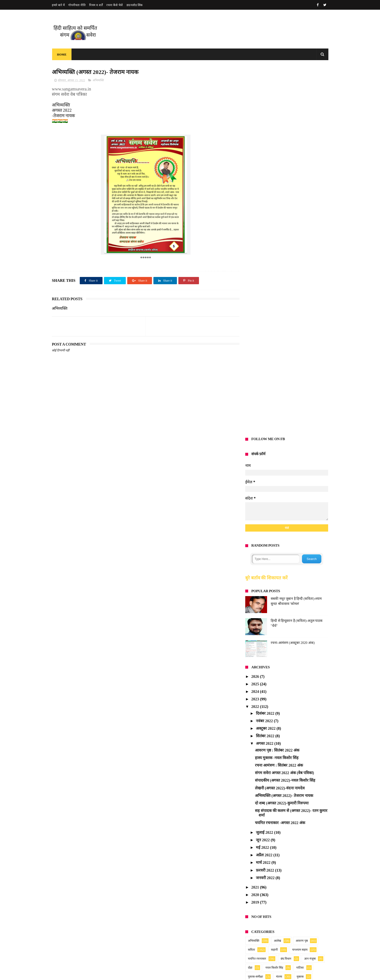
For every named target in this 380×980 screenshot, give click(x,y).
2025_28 (296, 702)
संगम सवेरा (254, 625)
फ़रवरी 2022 (265, 501)
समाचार (274, 634)
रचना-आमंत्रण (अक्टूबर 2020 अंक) (293, 274)
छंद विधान (286, 590)
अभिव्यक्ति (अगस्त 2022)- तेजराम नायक (284, 426)
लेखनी (274, 616)
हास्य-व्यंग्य (253, 643)
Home (62, 55)
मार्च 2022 (264, 494)
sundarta (252, 766)
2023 (256, 330)
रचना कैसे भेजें (115, 5)
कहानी (274, 581)
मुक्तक (300, 607)
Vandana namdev (259, 751)
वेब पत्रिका (298, 616)
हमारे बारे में (58, 5)
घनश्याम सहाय (300, 581)
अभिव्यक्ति (98, 80)
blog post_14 (300, 722)
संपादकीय (299, 625)
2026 (256, 307)
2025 (256, 315)
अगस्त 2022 (265, 375)
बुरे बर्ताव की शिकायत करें (266, 209)
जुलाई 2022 (265, 463)
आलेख (277, 572)
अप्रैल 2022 (265, 486)
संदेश (277, 625)
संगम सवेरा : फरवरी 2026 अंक (169, 914)
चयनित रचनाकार (257, 590)
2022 (256, 338)
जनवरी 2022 (266, 509)
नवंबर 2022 (265, 352)
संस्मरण (252, 634)
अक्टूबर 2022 (266, 360)
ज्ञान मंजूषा (310, 590)
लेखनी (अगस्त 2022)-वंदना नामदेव (280, 419)
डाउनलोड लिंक (135, 5)
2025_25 (304, 751)
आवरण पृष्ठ (302, 572)
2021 (256, 518)
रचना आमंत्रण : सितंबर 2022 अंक (279, 396)
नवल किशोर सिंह (274, 599)
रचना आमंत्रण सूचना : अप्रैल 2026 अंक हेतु (177, 875)
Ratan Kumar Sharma (262, 668)
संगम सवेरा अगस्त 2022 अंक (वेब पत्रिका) (285, 404)
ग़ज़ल (277, 643)
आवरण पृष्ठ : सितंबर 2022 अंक (277, 381)
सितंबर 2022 (266, 367)
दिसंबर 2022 (266, 344)
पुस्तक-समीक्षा (255, 607)
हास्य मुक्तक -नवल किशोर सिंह (277, 389)
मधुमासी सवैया (159, 956)
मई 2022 (263, 479)
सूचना (294, 634)
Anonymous (255, 688)
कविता (251, 581)
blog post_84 (295, 766)
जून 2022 (263, 471)
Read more (168, 886)
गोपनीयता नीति (77, 5)
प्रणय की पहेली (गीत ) (163, 933)
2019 (256, 533)
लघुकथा (252, 616)
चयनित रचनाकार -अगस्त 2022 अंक (280, 454)
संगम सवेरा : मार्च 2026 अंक (167, 894)
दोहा (250, 599)
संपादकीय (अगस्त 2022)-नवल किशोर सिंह (285, 411)
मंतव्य (279, 607)
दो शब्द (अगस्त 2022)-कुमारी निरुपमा (282, 434)
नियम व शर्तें (96, 5)
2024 (256, 323)
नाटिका (300, 599)
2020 (256, 526)
